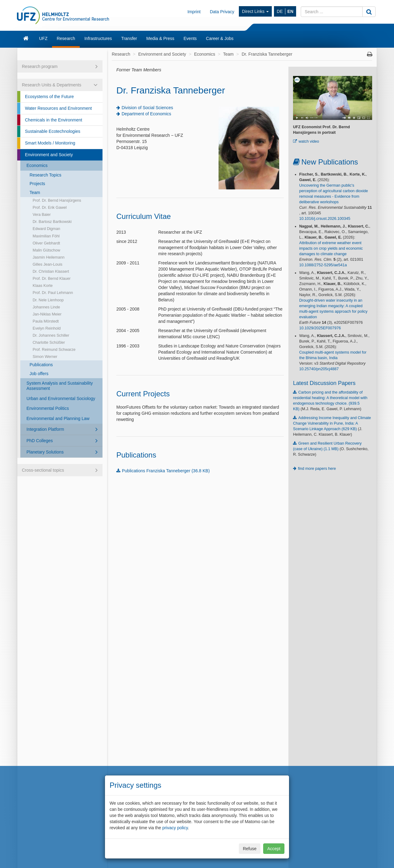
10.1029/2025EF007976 (320, 328)
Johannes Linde (46, 307)
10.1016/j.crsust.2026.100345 (325, 219)
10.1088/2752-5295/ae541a (323, 265)
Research (66, 38)
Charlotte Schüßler (49, 343)
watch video (309, 141)
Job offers (39, 374)
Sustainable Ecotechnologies (53, 131)
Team (35, 192)
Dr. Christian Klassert (51, 271)
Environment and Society (49, 155)
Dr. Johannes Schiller (51, 335)
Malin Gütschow (46, 250)
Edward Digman (46, 229)
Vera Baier (42, 215)
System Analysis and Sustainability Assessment (60, 386)
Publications (41, 365)
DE (280, 11)
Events (190, 38)
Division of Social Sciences (147, 108)
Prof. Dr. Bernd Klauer (52, 279)
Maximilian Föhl (46, 236)
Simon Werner (45, 357)
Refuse (250, 849)
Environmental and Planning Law (58, 418)
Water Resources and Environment (58, 108)
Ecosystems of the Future (49, 97)
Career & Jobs (220, 38)
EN (290, 11)
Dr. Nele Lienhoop (48, 300)
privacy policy (175, 828)
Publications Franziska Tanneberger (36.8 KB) (166, 471)
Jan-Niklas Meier (47, 314)
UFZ (43, 38)
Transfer (129, 38)
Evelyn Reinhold (47, 328)
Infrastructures (98, 38)
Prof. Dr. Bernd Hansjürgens (57, 200)
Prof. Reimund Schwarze (54, 350)
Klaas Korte (43, 286)
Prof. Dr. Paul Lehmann (53, 293)
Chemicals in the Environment (54, 120)
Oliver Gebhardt (46, 243)
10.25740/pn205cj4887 (319, 369)
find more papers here (317, 469)
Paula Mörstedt (46, 321)
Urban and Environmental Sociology (61, 398)
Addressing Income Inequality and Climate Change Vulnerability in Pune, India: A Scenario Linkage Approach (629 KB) (332, 423)
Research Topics (45, 175)
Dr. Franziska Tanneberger (267, 54)
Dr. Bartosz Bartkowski (52, 222)
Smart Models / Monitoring (50, 143)
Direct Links (255, 11)
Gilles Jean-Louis (48, 264)
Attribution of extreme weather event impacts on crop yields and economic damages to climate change (331, 248)
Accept (274, 849)
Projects (37, 184)
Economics (37, 165)
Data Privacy (222, 12)
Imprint (194, 12)
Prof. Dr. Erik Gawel (50, 208)
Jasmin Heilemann (49, 257)
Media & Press (160, 38)
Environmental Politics (48, 408)
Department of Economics (146, 114)
